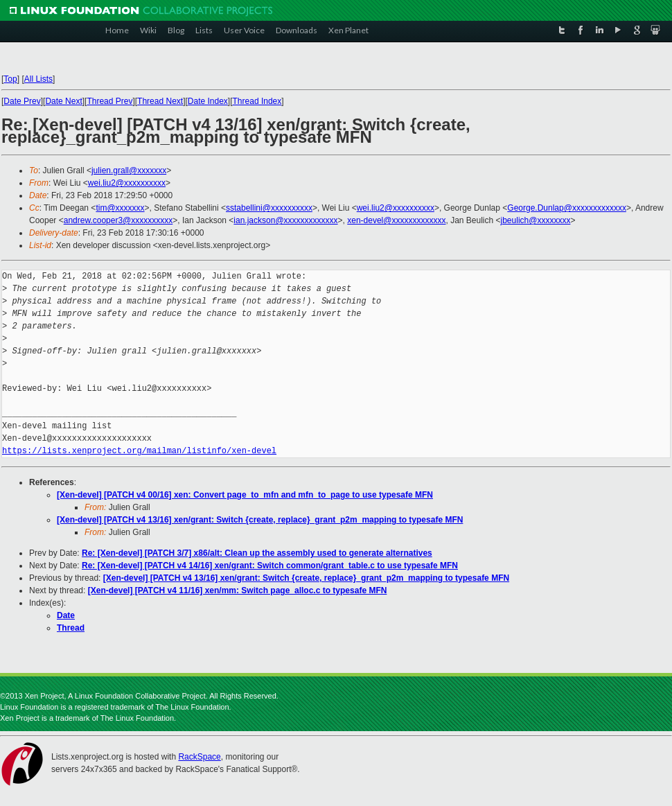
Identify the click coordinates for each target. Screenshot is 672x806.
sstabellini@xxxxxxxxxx (269, 208)
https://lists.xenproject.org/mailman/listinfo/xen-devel (139, 451)
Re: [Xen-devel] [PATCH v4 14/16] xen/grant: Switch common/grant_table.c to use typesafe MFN (270, 566)
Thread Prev (109, 101)
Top (10, 79)
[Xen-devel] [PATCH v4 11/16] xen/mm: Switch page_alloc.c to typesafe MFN (238, 590)
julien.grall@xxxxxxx (129, 170)
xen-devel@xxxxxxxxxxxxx (396, 220)
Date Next (63, 101)
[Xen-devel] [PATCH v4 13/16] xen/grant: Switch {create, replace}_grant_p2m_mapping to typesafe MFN (260, 520)
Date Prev (22, 101)
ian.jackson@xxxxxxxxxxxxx (285, 220)
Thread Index (257, 101)
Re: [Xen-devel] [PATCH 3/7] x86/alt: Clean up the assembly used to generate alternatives (257, 553)
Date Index (208, 101)
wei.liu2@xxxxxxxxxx (127, 183)
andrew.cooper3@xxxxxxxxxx (118, 220)
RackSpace (199, 757)
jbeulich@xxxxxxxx (536, 220)
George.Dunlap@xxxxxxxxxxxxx (567, 208)
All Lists (38, 79)
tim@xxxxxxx (120, 208)
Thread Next (160, 101)
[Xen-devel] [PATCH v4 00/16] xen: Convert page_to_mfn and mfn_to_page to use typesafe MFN (245, 495)
